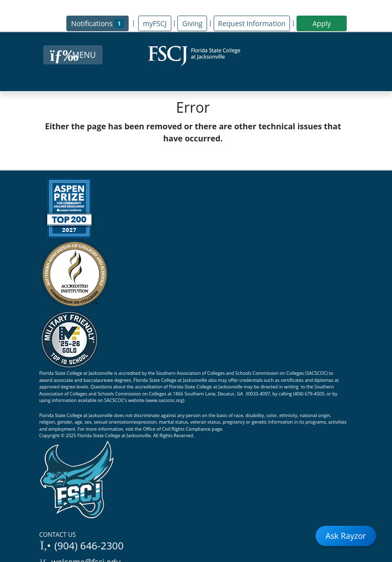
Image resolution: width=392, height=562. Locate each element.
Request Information (252, 23)
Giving (192, 23)
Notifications (100, 23)
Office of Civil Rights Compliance (177, 429)
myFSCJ (155, 23)
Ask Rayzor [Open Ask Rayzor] (346, 536)
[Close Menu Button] (73, 55)
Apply (322, 23)
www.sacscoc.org (165, 400)
